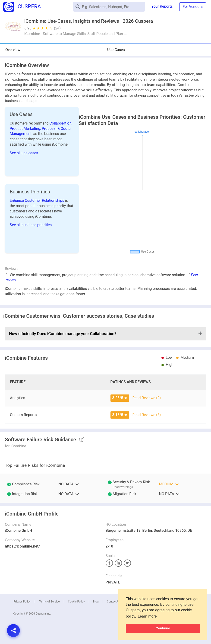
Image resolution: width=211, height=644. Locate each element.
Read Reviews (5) (146, 415)
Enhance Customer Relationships (37, 200)
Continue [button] (163, 628)
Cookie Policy (76, 602)
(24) (57, 28)
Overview (13, 50)
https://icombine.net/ (22, 546)
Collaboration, (61, 123)
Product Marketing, (26, 129)
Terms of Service (49, 602)
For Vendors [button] (193, 7)
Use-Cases (116, 50)
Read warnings (123, 487)
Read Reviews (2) (146, 398)
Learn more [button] (147, 616)
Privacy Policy (22, 602)
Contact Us (114, 602)
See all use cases (24, 153)
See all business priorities (31, 225)
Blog (96, 602)
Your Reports (162, 6)
